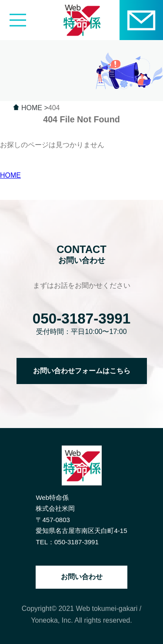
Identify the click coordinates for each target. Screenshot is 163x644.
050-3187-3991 (82, 319)
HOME (10, 175)
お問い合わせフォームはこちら (82, 371)
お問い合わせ (82, 577)
